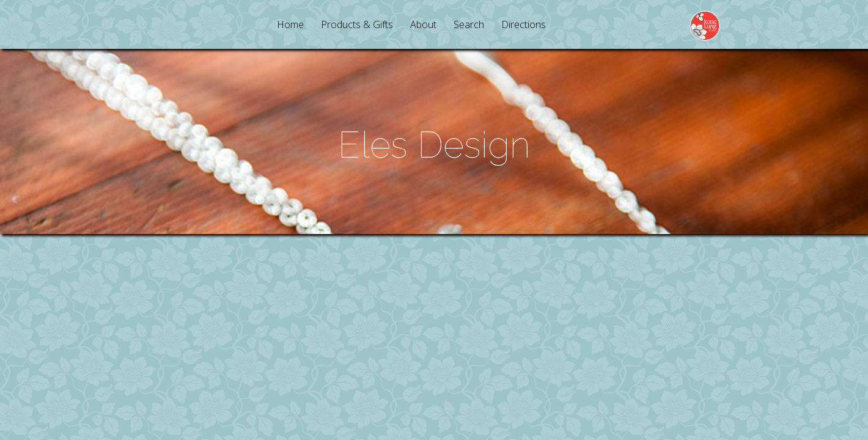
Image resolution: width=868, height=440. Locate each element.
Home (290, 25)
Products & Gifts (357, 25)
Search (469, 25)
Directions (524, 25)
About (423, 25)
